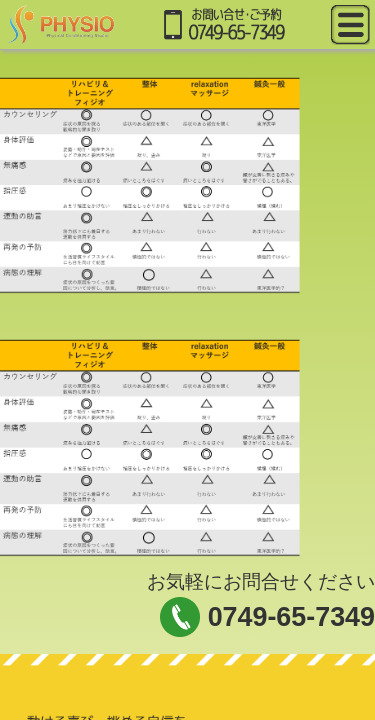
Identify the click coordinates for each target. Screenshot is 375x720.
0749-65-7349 (291, 617)
